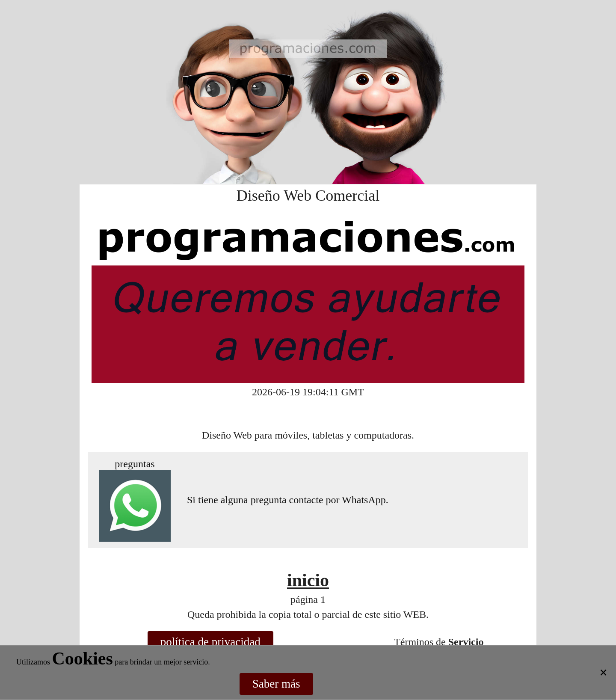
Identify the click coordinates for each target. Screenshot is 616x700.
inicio (308, 580)
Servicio (466, 642)
